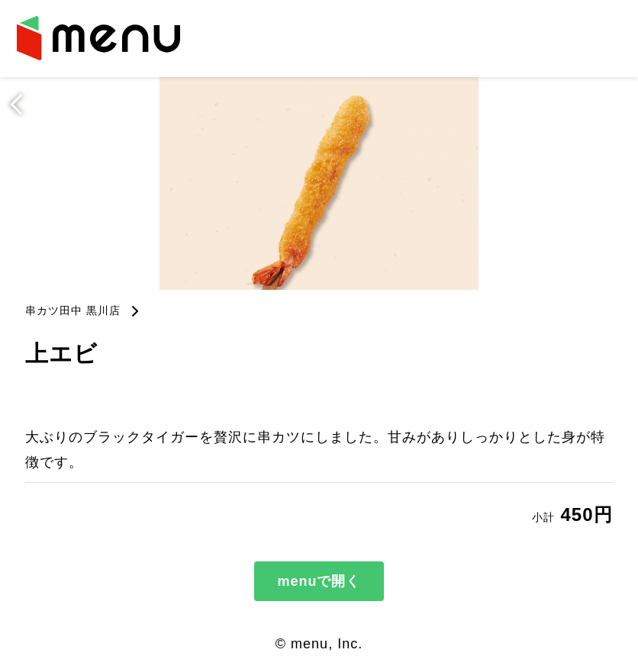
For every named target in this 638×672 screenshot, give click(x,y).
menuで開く (319, 581)
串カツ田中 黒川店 (73, 310)
